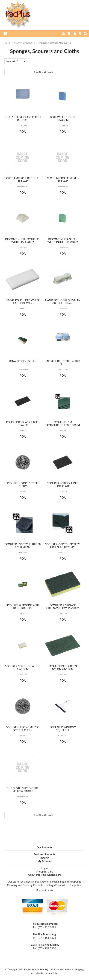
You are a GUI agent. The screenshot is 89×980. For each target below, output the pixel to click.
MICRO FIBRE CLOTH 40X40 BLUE (63, 362)
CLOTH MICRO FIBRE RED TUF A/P (63, 180)
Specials (45, 858)
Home (7, 43)
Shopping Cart (44, 871)
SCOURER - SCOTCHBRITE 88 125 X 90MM (23, 546)
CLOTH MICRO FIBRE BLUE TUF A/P (23, 180)
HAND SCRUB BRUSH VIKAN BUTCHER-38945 (63, 302)
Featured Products (44, 854)
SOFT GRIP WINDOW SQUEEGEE (63, 729)
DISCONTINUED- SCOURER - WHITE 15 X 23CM (23, 241)
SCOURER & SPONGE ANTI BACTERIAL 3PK (23, 607)
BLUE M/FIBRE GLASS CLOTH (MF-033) (23, 118)
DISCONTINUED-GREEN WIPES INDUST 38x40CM (63, 241)
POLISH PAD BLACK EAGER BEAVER (23, 424)
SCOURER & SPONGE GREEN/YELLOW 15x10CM (63, 607)
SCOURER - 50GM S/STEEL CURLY (23, 485)
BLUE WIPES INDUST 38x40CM (63, 118)
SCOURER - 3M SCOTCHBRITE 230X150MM (63, 424)
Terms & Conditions (63, 969)
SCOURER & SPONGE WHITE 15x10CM (23, 667)
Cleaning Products (25, 43)
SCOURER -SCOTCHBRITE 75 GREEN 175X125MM (63, 546)
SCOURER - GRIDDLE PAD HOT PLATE (63, 485)
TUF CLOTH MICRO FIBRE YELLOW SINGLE (23, 790)
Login (44, 868)
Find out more (45, 890)
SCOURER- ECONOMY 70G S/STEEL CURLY (23, 729)
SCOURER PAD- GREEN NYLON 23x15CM (63, 667)
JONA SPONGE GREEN (23, 361)
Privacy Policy (52, 973)
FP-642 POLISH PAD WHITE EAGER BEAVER (23, 302)
